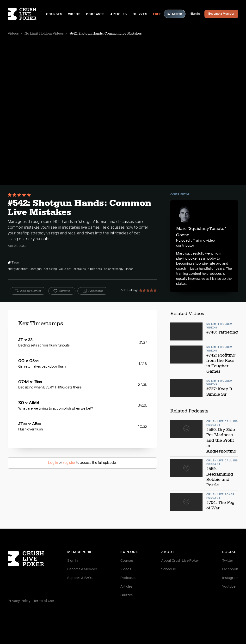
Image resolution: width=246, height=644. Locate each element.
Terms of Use (44, 601)
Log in (53, 463)
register (69, 463)
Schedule (169, 569)
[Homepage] (27, 14)
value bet (65, 269)
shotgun (36, 269)
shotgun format (18, 269)
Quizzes (140, 14)
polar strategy (114, 269)
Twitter (228, 561)
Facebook (230, 569)
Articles (119, 14)
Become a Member (221, 14)
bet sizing (50, 269)
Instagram (230, 578)
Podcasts (95, 14)
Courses (54, 14)
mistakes (80, 269)
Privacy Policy (19, 601)
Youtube (229, 587)
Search (175, 14)
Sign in (72, 561)
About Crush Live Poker (180, 561)
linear (129, 269)
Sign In (195, 14)
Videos (74, 14)
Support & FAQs (80, 578)
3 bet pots (95, 269)
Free (157, 14)
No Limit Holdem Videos (44, 34)
